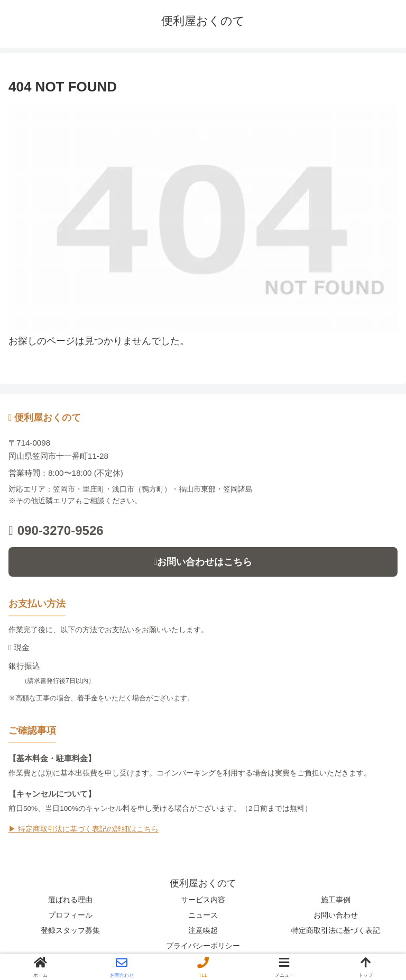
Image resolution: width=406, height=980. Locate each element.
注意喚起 (203, 930)
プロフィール (70, 915)
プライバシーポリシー (203, 946)
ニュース (203, 915)
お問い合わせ (336, 915)
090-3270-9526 (56, 530)
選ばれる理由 (70, 900)
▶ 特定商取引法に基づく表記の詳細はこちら (84, 829)
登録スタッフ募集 (70, 930)
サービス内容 (203, 900)
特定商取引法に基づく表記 (336, 930)
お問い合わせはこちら (203, 562)
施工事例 (336, 900)
